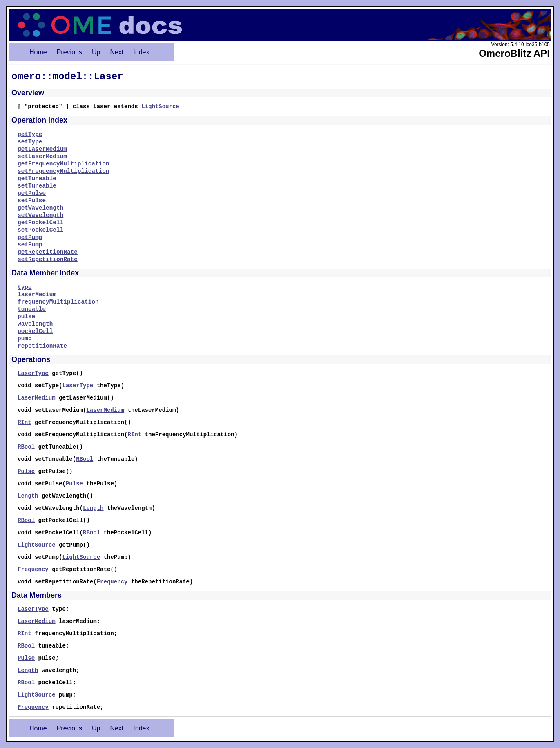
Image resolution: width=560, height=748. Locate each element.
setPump (30, 245)
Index (141, 52)
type (25, 287)
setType (30, 142)
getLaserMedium (42, 149)
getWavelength (40, 208)
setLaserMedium (42, 156)
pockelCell (35, 331)
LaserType (33, 373)
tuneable (32, 309)
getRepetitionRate (48, 252)
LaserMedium (37, 398)
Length (28, 496)
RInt (25, 422)
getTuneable (37, 179)
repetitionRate (42, 346)
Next (117, 52)
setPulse (32, 201)
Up (96, 52)
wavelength (35, 324)
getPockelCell (40, 223)
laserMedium (37, 295)
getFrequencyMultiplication (64, 164)
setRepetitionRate (48, 259)
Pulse (26, 471)
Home (38, 52)
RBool (26, 447)
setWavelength (40, 215)
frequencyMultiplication (58, 302)
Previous (69, 52)
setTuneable (37, 186)
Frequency (33, 569)
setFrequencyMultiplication (64, 171)
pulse (26, 317)
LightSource (160, 107)
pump (25, 339)
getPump (30, 237)
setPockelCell (40, 230)
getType (30, 134)
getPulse (32, 193)
